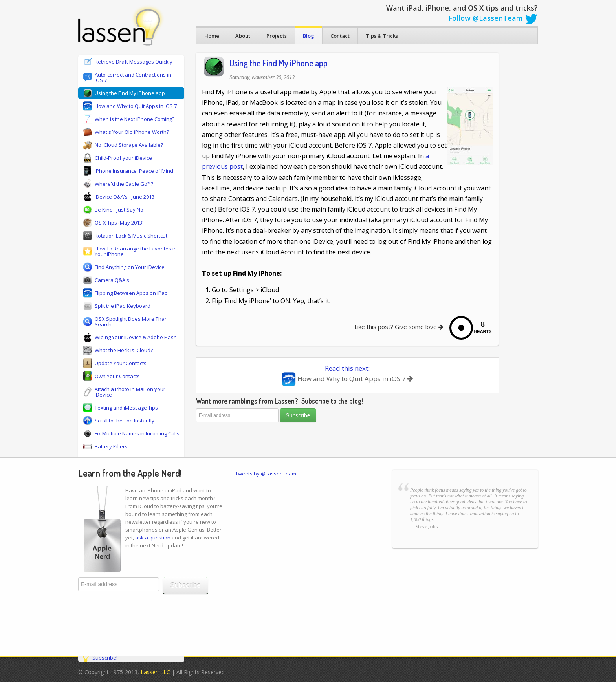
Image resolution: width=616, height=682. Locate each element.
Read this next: (347, 375)
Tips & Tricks (382, 36)
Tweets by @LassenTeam (266, 474)
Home (212, 36)
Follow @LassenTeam (493, 18)
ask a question (153, 538)
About (243, 36)
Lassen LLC (155, 672)
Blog (309, 36)
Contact (340, 36)
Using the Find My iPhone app (279, 63)
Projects (277, 36)
